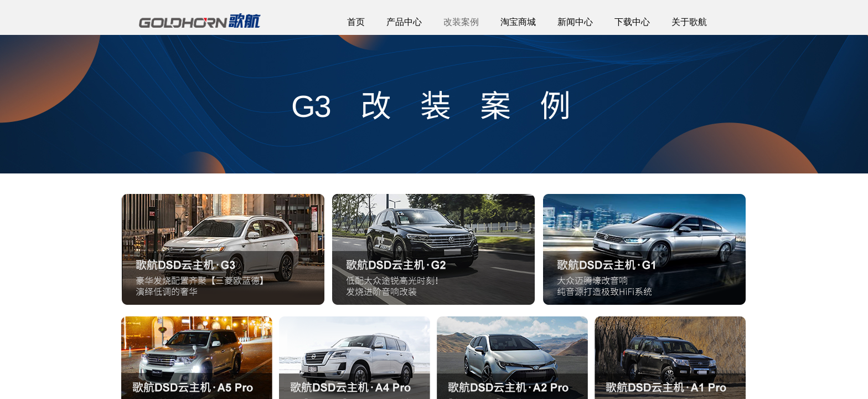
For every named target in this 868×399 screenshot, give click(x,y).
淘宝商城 (518, 22)
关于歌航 (689, 22)
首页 (356, 22)
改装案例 (461, 22)
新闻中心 (575, 22)
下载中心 (632, 22)
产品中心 (404, 22)
